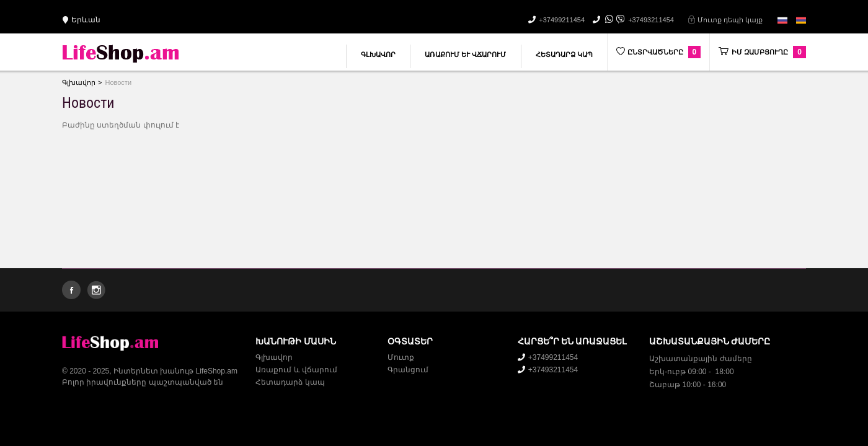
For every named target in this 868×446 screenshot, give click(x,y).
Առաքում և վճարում (465, 55)
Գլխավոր (378, 55)
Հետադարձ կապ (564, 55)
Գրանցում (408, 370)
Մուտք (401, 357)
